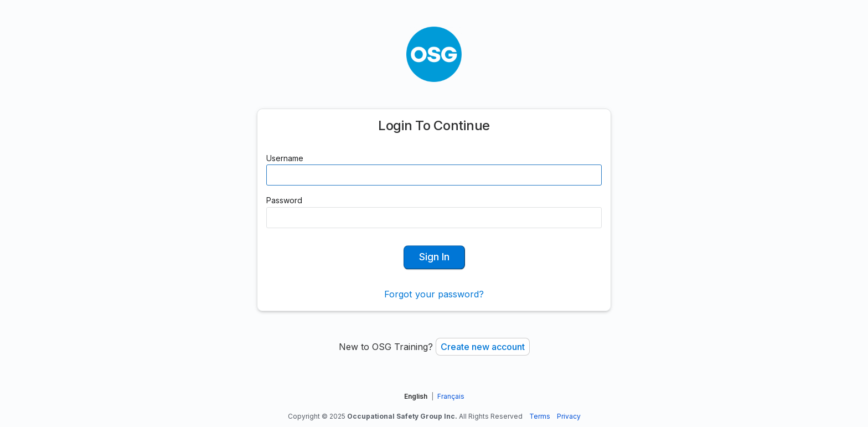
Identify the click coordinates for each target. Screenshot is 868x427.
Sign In (434, 257)
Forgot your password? (434, 294)
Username (285, 158)
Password (284, 200)
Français (451, 396)
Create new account (483, 347)
